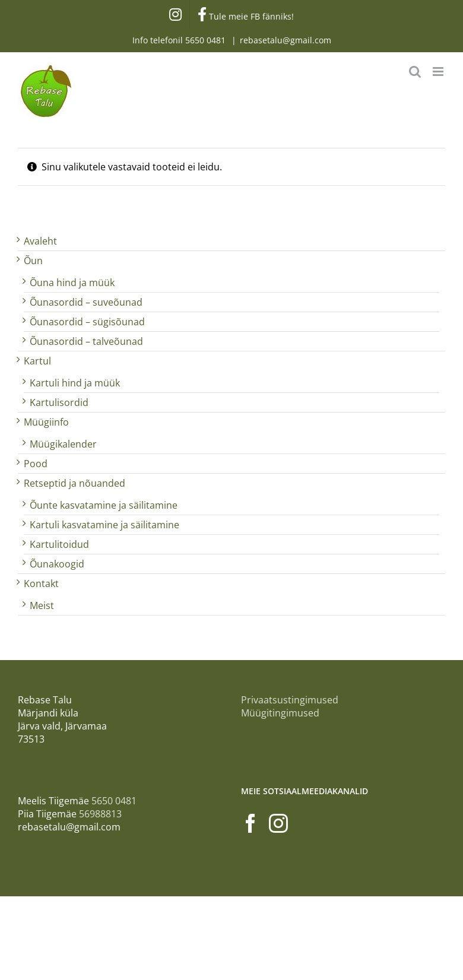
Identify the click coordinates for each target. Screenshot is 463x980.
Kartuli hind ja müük (75, 383)
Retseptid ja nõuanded (74, 483)
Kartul (37, 361)
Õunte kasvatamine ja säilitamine (104, 505)
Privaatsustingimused (290, 700)
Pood (36, 464)
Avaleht (40, 241)
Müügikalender (63, 444)
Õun (33, 261)
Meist (42, 605)
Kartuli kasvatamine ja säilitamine (104, 525)
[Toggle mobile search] (415, 72)
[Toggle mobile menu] (439, 72)
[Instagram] (278, 823)
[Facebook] (250, 823)
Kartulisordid (59, 402)
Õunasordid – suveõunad (86, 302)
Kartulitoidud (59, 544)
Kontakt (41, 583)
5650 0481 (207, 40)
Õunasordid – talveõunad (86, 341)
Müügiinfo (46, 422)
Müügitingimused (280, 713)
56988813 (100, 814)
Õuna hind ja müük (72, 283)
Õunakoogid (57, 564)
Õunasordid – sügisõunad (87, 322)
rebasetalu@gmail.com (286, 40)
